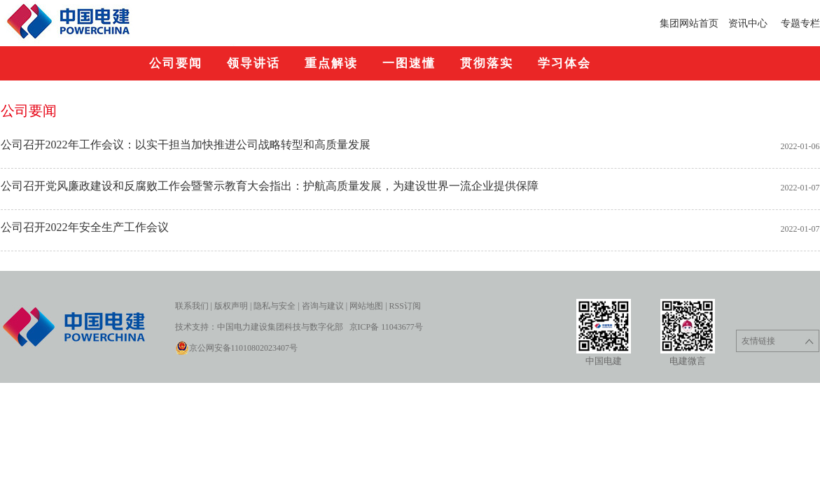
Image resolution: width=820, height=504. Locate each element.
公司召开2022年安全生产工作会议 (85, 227)
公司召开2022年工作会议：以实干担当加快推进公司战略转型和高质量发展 (186, 145)
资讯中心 (749, 23)
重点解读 (331, 63)
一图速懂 (409, 63)
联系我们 (192, 306)
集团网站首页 (689, 23)
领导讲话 (253, 63)
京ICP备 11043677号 (386, 327)
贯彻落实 (487, 63)
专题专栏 (800, 23)
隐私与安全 (275, 306)
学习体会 (564, 63)
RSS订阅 (405, 306)
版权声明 (231, 306)
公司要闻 (176, 63)
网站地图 (366, 306)
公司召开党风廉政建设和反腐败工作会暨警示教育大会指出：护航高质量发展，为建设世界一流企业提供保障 (270, 186)
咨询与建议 (323, 306)
